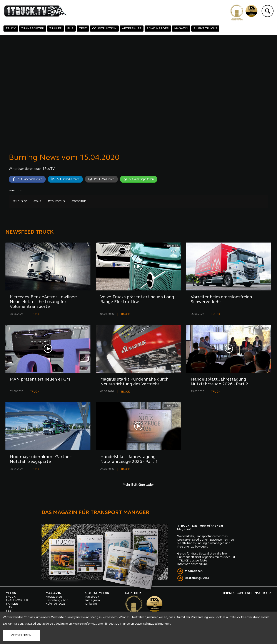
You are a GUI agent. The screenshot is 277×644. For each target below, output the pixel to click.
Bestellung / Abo (197, 578)
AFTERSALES (132, 29)
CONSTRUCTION (104, 29)
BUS (70, 29)
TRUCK (11, 29)
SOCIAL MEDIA (97, 593)
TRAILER (56, 29)
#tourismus (56, 201)
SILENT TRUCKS (205, 29)
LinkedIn (91, 604)
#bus (37, 201)
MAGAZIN (181, 29)
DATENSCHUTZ (258, 593)
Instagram (93, 600)
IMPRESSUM (233, 593)
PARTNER (133, 593)
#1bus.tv (20, 201)
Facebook (92, 597)
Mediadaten (194, 571)
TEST (83, 29)
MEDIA (11, 593)
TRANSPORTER (33, 29)
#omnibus (79, 201)
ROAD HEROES (158, 29)
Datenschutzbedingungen (152, 624)
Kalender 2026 (55, 604)
